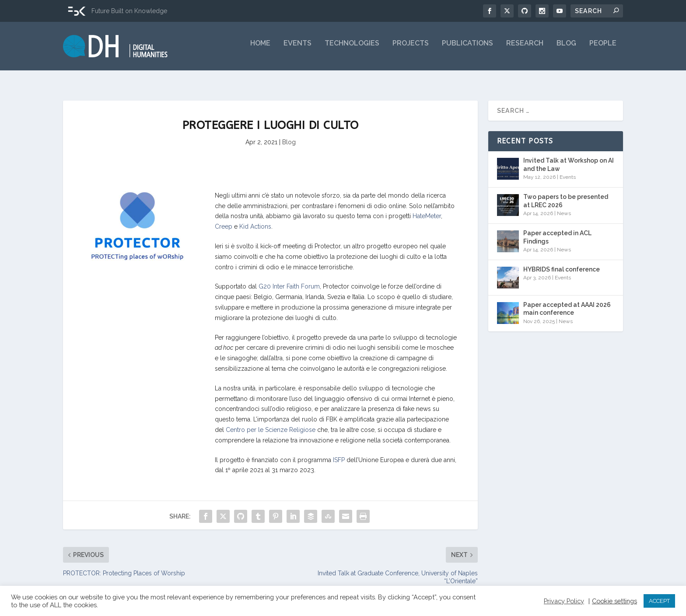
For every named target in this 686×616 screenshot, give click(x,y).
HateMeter (427, 209)
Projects (411, 49)
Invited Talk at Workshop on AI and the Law (569, 157)
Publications (467, 49)
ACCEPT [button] (659, 601)
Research (525, 49)
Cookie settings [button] (614, 601)
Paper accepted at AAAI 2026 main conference (567, 302)
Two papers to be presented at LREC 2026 (566, 194)
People (603, 49)
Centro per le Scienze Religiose (271, 423)
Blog (566, 49)
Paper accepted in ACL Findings (557, 230)
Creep (224, 219)
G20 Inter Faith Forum (289, 279)
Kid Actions (255, 219)
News (564, 206)
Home (260, 49)
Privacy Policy (564, 601)
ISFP (339, 452)
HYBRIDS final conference (562, 262)
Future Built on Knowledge (129, 11)
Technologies (352, 49)
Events (297, 49)
